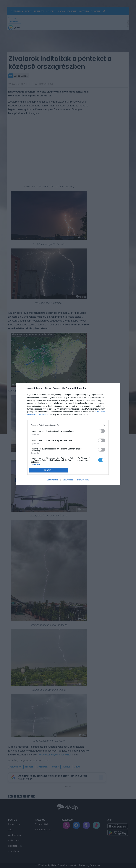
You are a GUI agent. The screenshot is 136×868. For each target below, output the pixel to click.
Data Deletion (53, 480)
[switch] (102, 431)
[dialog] (68, 434)
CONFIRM (48, 470)
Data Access (68, 480)
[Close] (115, 388)
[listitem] (68, 425)
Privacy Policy (83, 480)
